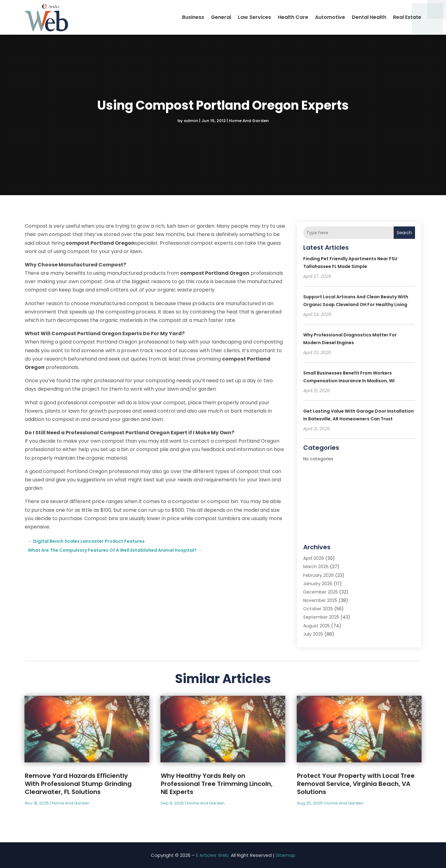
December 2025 (321, 592)
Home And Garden (249, 121)
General (221, 17)
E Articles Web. (213, 855)
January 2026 (318, 584)
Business (193, 17)
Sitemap (286, 855)
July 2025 (313, 634)
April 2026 (314, 558)
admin (191, 121)
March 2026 (316, 567)
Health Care (293, 17)
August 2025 (317, 626)
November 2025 (320, 600)
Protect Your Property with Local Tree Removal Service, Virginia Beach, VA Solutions (356, 784)
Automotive (330, 17)
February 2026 (319, 575)
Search (404, 233)
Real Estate (407, 17)
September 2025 (321, 617)
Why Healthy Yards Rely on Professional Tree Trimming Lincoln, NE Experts (217, 784)
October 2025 (318, 609)
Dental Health (369, 17)
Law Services (254, 17)
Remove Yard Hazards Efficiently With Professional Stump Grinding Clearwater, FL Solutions (78, 784)
